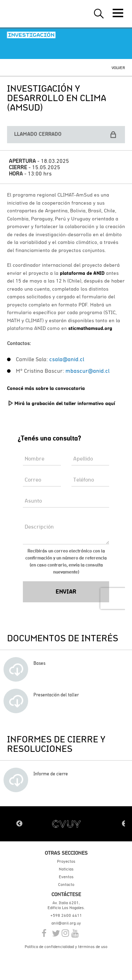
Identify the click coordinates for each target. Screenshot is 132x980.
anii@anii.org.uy (66, 923)
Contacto (66, 885)
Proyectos (66, 861)
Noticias (66, 869)
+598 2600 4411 (66, 915)
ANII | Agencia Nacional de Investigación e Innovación (39, 14)
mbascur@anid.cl (87, 371)
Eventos (66, 877)
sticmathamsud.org (90, 328)
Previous (19, 824)
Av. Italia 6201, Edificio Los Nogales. (66, 905)
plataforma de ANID (82, 273)
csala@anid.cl (67, 359)
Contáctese (66, 894)
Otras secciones (66, 853)
